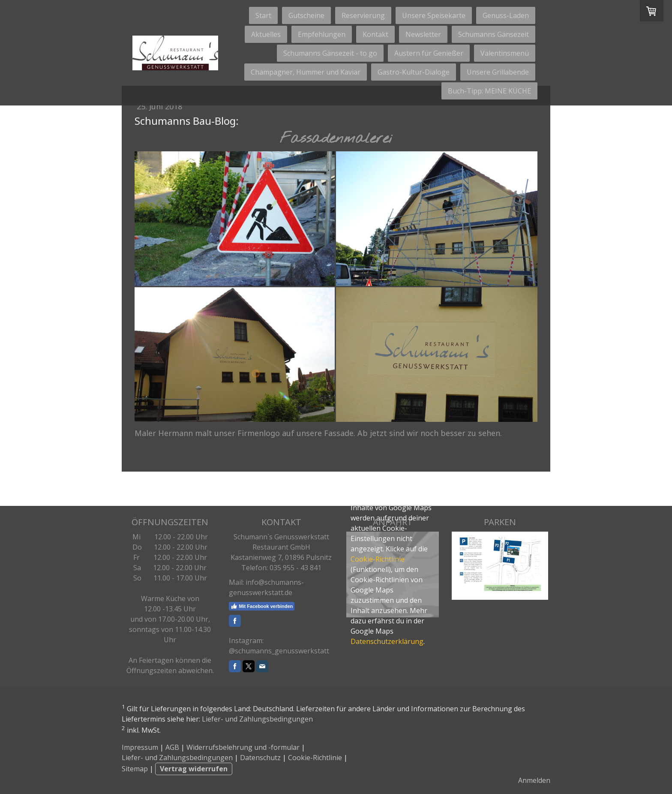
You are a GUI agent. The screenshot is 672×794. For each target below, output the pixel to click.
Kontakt (375, 34)
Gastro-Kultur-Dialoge (414, 72)
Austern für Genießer (429, 53)
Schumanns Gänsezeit (493, 34)
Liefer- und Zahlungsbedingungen (257, 719)
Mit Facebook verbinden (262, 606)
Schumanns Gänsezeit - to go (330, 53)
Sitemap (135, 769)
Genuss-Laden (506, 15)
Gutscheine (306, 15)
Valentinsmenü (505, 53)
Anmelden (534, 780)
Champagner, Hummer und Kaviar (306, 72)
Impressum (140, 747)
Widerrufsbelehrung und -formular (243, 747)
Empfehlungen (322, 34)
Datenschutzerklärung (387, 641)
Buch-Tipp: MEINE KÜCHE (489, 91)
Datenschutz (260, 758)
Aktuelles (266, 34)
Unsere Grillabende (498, 72)
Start (263, 15)
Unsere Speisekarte (434, 15)
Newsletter (423, 34)
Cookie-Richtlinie (378, 559)
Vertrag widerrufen (194, 769)
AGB (172, 747)
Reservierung (363, 15)
